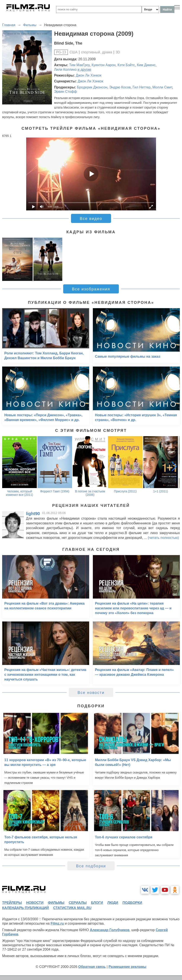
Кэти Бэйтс (126, 65)
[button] (174, 466)
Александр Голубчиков (110, 930)
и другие (84, 70)
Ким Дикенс (146, 65)
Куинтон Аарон (104, 65)
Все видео (91, 219)
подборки (132, 903)
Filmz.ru (57, 923)
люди (113, 903)
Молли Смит (162, 87)
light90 (33, 514)
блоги (97, 903)
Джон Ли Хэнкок (89, 75)
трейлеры (12, 903)
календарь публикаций (26, 908)
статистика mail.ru (72, 908)
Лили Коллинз (65, 70)
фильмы (56, 903)
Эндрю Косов (120, 87)
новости (35, 903)
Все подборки (91, 866)
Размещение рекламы (127, 967)
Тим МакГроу (80, 65)
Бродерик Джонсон (92, 87)
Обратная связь (92, 967)
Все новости (91, 693)
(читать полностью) (163, 538)
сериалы (78, 903)
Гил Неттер (142, 87)
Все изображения (91, 289)
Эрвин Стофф (65, 92)
